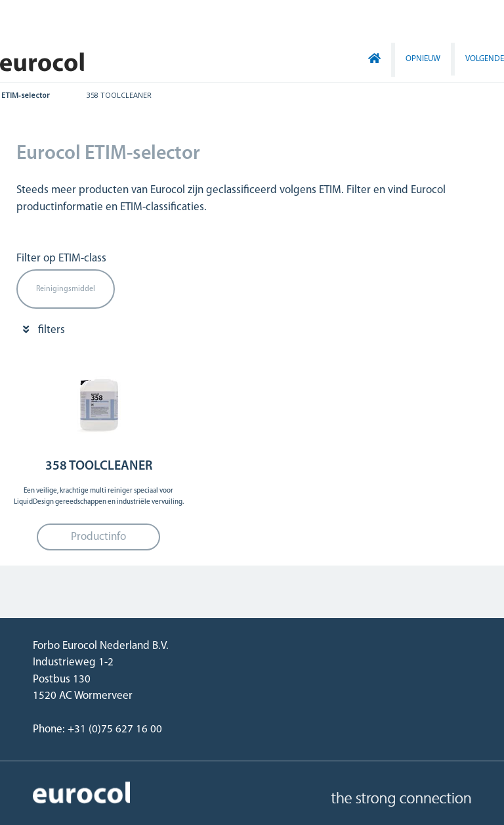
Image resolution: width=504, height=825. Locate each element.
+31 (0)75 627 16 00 (115, 729)
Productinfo (98, 537)
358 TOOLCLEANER (119, 95)
